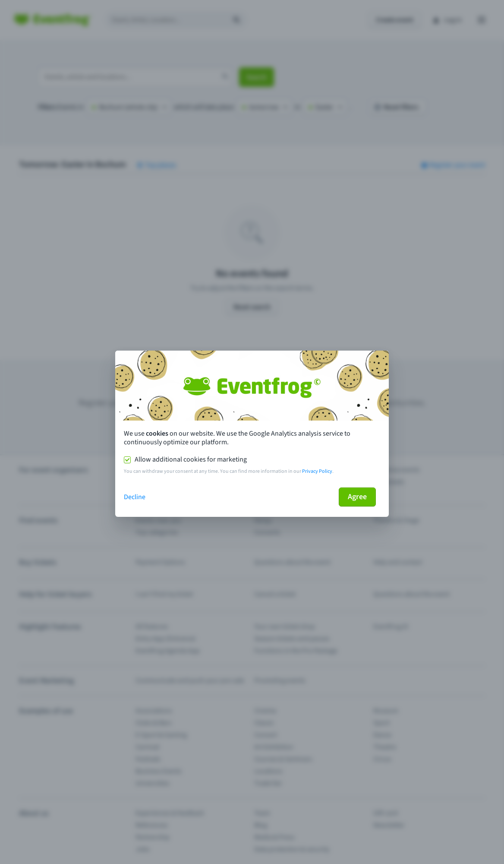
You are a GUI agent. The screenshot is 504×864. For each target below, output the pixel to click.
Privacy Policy (317, 471)
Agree (357, 497)
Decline (135, 497)
